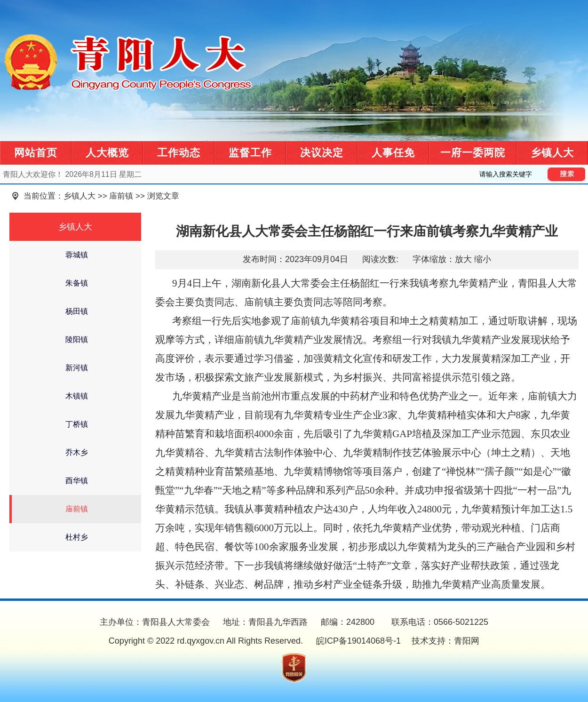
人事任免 (393, 153)
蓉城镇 (77, 255)
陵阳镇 (77, 339)
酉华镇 (77, 481)
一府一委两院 (473, 153)
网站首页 (36, 153)
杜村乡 (77, 537)
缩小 (483, 259)
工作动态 (179, 153)
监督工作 (250, 153)
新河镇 (77, 368)
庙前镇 (121, 196)
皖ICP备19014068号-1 (357, 641)
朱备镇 (77, 283)
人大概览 (107, 153)
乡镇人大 (552, 153)
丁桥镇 (77, 424)
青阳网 (467, 641)
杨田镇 (77, 311)
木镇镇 (77, 396)
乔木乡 (77, 452)
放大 (463, 259)
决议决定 (322, 153)
